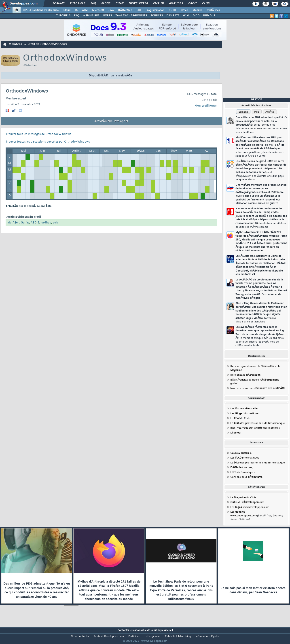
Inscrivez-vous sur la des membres (255, 428)
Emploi (158, 4)
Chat (120, 4)
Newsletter (138, 4)
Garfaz (25, 223)
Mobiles (197, 10)
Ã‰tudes (176, 4)
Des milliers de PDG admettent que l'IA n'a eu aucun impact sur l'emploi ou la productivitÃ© (261, 125)
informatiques (243, 472)
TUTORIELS (63, 16)
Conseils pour (246, 477)
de (247, 502)
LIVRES (107, 16)
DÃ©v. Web (125, 10)
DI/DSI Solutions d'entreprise (41, 10)
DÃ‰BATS (173, 16)
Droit (193, 4)
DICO (196, 16)
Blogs (106, 4)
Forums (58, 4)
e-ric (55, 223)
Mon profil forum (206, 106)
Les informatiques (245, 414)
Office (184, 10)
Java (111, 10)
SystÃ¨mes (213, 10)
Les (244, 409)
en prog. (242, 467)
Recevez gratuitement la (252, 366)
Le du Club (243, 498)
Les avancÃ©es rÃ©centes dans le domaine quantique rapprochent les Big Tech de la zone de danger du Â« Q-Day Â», (260, 336)
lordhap (46, 223)
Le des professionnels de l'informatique (258, 423)
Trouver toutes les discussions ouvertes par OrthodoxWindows (48, 142)
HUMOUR (209, 16)
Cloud (67, 10)
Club (206, 4)
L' (236, 433)
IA (76, 10)
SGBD (173, 10)
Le (235, 418)
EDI (139, 10)
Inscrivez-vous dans (258, 388)
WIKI (186, 16)
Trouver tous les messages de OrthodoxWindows (38, 134)
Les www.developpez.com (250, 507)
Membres (15, 44)
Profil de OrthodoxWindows (47, 44)
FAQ (93, 4)
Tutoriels (77, 4)
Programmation (155, 10)
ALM (85, 10)
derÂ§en (14, 223)
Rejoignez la (245, 375)
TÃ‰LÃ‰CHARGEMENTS (131, 16)
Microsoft (98, 10)
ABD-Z (35, 223)
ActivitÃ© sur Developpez (111, 121)
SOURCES (157, 16)
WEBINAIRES (91, 16)
